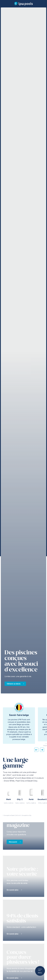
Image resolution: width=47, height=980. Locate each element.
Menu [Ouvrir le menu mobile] (40, 971)
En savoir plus (13, 890)
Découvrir (13, 842)
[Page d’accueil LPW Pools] (23, 4)
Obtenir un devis (14, 684)
